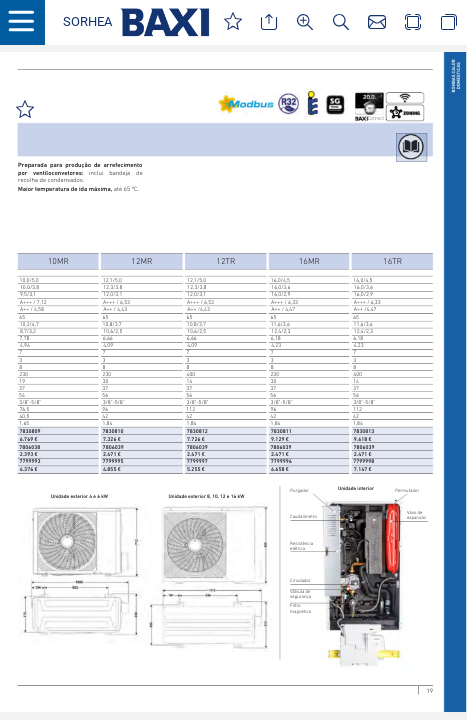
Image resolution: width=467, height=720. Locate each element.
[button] (87, 22)
